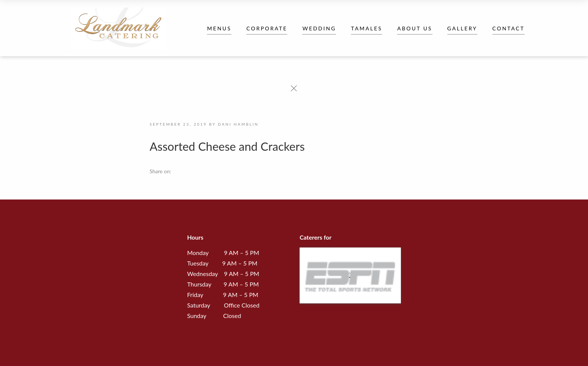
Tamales (367, 28)
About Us (415, 28)
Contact (508, 28)
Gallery (462, 28)
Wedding (319, 28)
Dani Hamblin (238, 124)
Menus (219, 28)
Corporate (267, 28)
